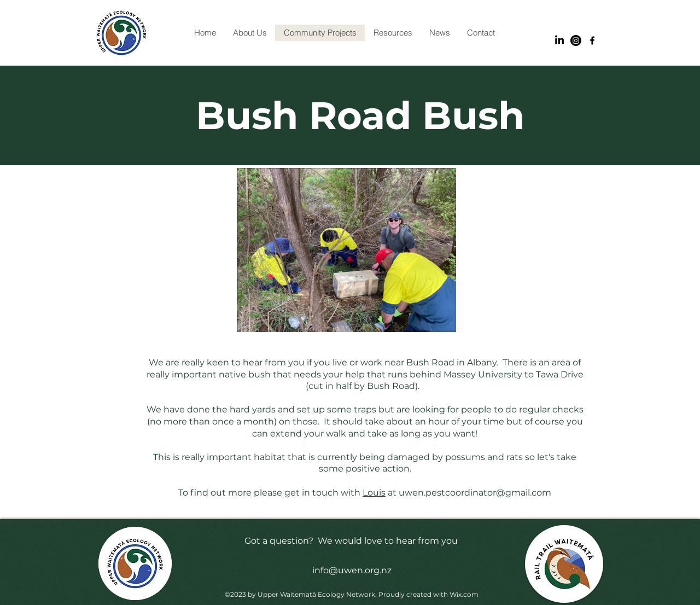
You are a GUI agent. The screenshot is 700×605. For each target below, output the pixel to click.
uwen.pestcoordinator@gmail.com (475, 493)
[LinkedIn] (559, 40)
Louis (374, 493)
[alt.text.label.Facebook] (592, 40)
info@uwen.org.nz (352, 570)
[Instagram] (576, 40)
